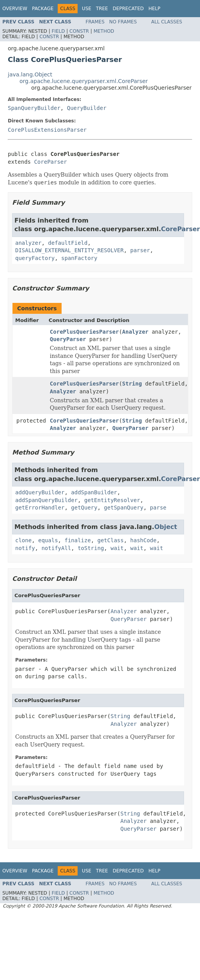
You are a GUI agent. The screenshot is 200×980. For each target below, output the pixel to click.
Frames (95, 22)
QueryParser (68, 339)
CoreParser (50, 162)
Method (104, 31)
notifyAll (56, 548)
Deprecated (128, 9)
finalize (77, 540)
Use (87, 9)
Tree (102, 9)
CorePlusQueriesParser (84, 332)
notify (25, 548)
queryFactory (35, 258)
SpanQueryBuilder (34, 108)
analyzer (28, 243)
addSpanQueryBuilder (46, 500)
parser (140, 250)
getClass (111, 540)
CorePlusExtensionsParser (47, 130)
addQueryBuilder (40, 492)
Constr (79, 31)
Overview (15, 9)
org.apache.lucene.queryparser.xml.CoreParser (84, 81)
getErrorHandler (40, 508)
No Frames (123, 22)
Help (155, 9)
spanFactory (79, 258)
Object (166, 527)
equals (48, 540)
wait (117, 548)
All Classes (167, 22)
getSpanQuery (124, 508)
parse (158, 508)
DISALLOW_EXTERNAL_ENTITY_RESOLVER (69, 250)
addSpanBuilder (94, 492)
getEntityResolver (112, 500)
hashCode (143, 540)
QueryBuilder (87, 108)
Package (43, 9)
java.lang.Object (30, 74)
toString (91, 548)
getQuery (84, 508)
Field (58, 31)
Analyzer (135, 332)
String (132, 384)
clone (23, 540)
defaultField (68, 243)
